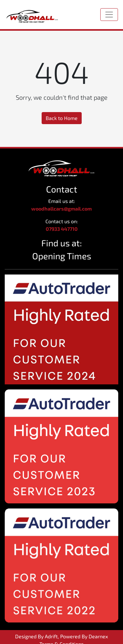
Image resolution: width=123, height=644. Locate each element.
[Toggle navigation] (109, 15)
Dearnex (98, 636)
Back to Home (62, 118)
